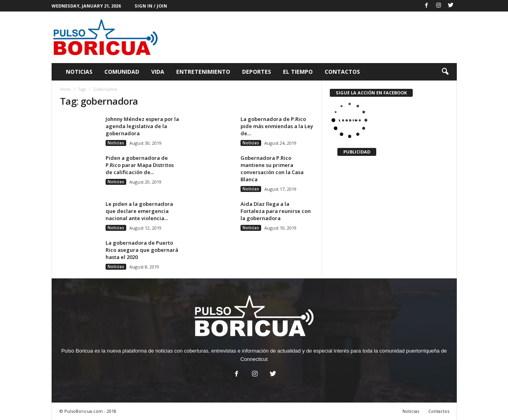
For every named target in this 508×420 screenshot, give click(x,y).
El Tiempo (298, 72)
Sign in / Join (151, 6)
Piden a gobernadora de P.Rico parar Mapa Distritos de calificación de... (140, 165)
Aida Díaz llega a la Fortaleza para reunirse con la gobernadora (276, 211)
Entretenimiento (203, 72)
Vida (158, 72)
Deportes (257, 72)
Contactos (342, 72)
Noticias (79, 72)
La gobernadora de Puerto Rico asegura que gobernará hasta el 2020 (142, 250)
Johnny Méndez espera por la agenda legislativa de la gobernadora (142, 126)
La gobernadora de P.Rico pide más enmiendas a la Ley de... (277, 126)
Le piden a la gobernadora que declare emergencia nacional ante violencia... (139, 211)
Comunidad (122, 72)
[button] (445, 72)
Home (65, 89)
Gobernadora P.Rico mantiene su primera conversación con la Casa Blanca (272, 169)
